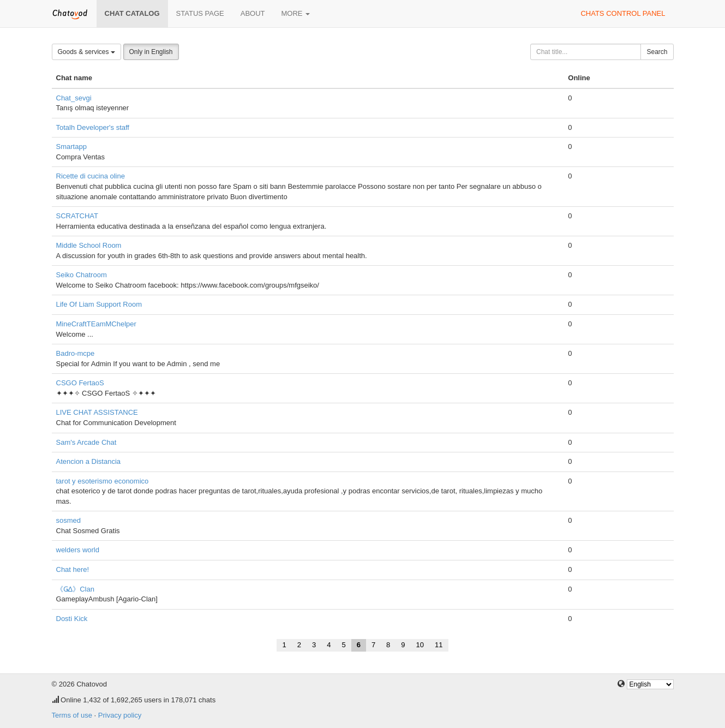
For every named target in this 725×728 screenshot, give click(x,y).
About (253, 13)
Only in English (151, 52)
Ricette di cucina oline (91, 176)
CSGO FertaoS (80, 383)
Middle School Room (89, 245)
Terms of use (72, 715)
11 (439, 645)
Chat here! (73, 569)
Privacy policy (120, 715)
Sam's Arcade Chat (86, 442)
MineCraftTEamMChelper (96, 324)
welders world (78, 550)
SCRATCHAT (77, 216)
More (296, 13)
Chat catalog (132, 13)
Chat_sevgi (74, 98)
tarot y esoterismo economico (103, 481)
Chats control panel (623, 13)
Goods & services (86, 52)
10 (420, 645)
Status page (200, 13)
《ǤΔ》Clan (75, 589)
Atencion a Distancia (89, 461)
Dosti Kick (72, 619)
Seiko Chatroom (82, 275)
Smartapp (71, 147)
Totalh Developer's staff (93, 127)
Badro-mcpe (76, 353)
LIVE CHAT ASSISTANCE (97, 412)
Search (657, 52)
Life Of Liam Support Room (99, 304)
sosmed (69, 520)
